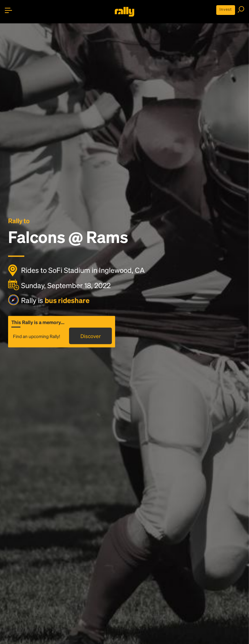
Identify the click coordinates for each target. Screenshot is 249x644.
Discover (91, 336)
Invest (226, 9)
